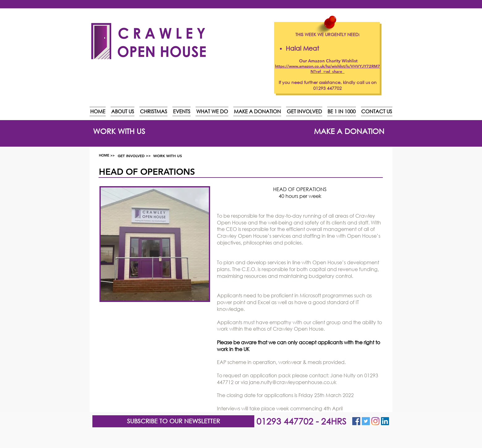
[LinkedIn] (385, 421)
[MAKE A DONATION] (349, 131)
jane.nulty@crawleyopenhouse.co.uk (293, 382)
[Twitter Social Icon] (366, 421)
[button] (173, 421)
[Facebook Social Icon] (356, 421)
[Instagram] (375, 421)
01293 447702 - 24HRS (301, 421)
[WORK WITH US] (119, 131)
